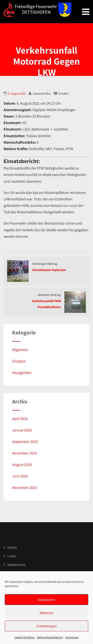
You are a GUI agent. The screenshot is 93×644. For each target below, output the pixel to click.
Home (12, 547)
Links (12, 556)
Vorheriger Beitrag (46, 267)
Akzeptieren (46, 600)
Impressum (72, 637)
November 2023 (25, 488)
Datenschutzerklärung (50, 637)
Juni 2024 (20, 476)
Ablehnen (46, 613)
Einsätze (63, 93)
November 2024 (25, 453)
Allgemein (20, 350)
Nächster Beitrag (46, 301)
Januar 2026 (22, 430)
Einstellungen (47, 626)
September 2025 (25, 442)
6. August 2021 (17, 93)
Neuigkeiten (22, 373)
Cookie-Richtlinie (24, 637)
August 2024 (22, 465)
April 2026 (20, 419)
